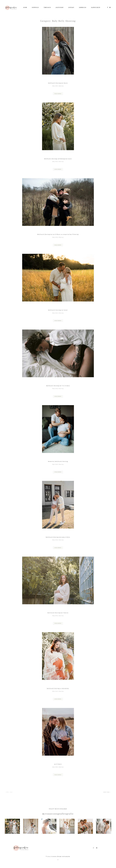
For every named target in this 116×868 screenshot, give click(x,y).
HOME (25, 7)
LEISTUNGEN (60, 7)
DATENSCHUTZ (96, 7)
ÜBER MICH (47, 7)
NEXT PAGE (107, 792)
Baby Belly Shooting (58, 86)
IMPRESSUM (83, 7)
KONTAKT (71, 7)
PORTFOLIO (35, 7)
